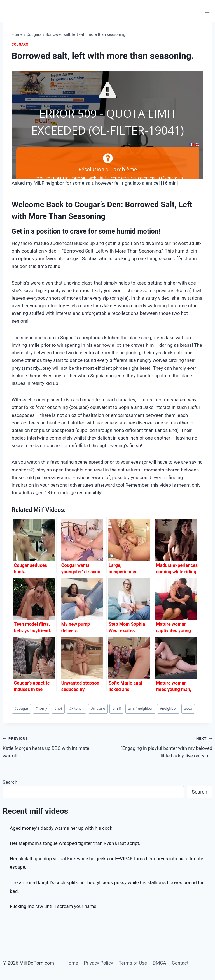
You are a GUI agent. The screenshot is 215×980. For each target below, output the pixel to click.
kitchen (76, 708)
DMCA (159, 963)
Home (17, 35)
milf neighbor (140, 708)
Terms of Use (133, 963)
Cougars (34, 35)
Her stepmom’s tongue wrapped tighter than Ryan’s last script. (75, 843)
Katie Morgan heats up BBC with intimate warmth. (53, 746)
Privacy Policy (98, 963)
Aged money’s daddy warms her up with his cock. (62, 828)
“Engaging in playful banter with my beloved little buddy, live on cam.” (162, 746)
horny (41, 708)
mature (98, 708)
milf (117, 708)
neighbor (169, 708)
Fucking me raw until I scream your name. (54, 906)
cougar (21, 708)
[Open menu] (207, 11)
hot (58, 708)
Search (10, 782)
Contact (180, 963)
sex (188, 708)
